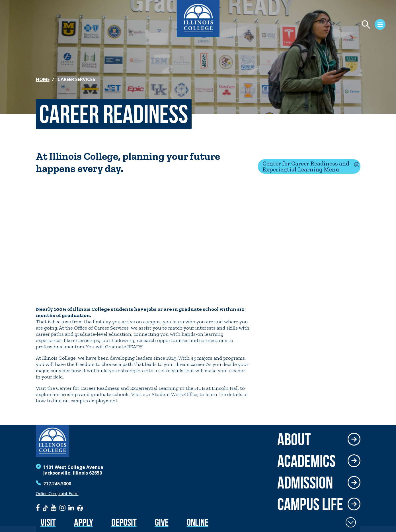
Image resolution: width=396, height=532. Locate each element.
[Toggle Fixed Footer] (351, 522)
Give (162, 522)
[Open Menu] (327, 25)
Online (198, 522)
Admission (305, 483)
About (294, 439)
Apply (84, 522)
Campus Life (310, 504)
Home (43, 79)
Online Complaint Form (57, 494)
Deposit (124, 522)
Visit (48, 522)
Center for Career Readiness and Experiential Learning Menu (306, 166)
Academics (306, 461)
